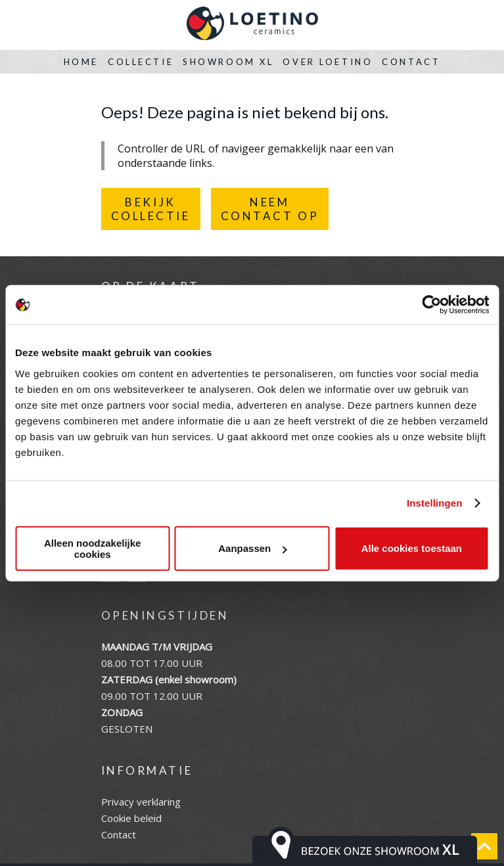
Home (81, 62)
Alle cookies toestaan (412, 548)
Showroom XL (228, 62)
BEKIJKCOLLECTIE (151, 209)
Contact (411, 62)
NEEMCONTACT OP (270, 209)
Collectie (141, 62)
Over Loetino (328, 62)
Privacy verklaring (141, 802)
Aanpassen (252, 548)
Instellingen (435, 503)
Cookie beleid (131, 818)
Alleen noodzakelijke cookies (93, 548)
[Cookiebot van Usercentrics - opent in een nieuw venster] (431, 305)
